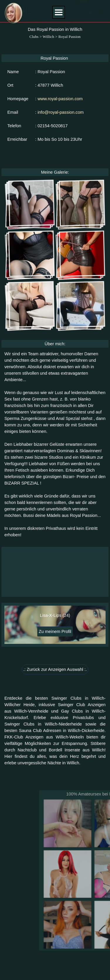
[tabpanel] (55, 444)
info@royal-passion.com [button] (61, 112)
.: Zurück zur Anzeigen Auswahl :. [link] (55, 669)
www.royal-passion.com (60, 99)
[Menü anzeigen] (59, 12)
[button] (30, 204)
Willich (48, 37)
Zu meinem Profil (55, 631)
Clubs (34, 37)
